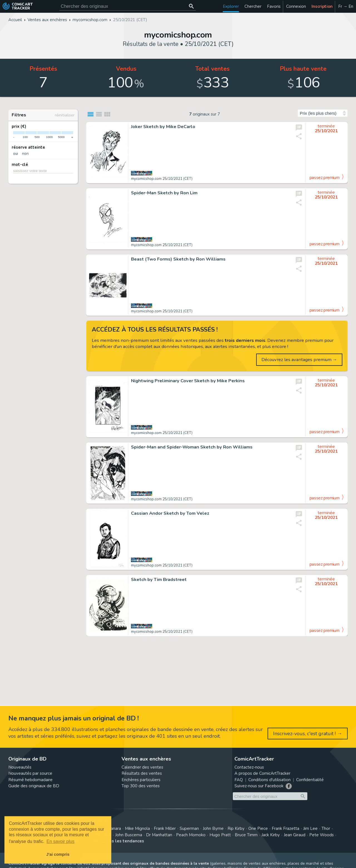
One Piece (258, 828)
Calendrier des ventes (142, 767)
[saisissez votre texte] (43, 171)
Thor (326, 828)
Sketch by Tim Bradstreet (159, 580)
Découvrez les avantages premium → (299, 360)
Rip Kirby (236, 828)
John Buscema (129, 835)
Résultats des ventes (142, 773)
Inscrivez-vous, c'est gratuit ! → (308, 734)
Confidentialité (310, 780)
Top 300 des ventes (141, 786)
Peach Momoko (191, 835)
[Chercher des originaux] (191, 6)
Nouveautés (20, 767)
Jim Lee (310, 828)
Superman (189, 828)
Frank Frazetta (285, 828)
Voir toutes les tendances (118, 841)
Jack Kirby (271, 835)
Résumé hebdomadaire (30, 780)
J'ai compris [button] (58, 854)
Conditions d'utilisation (270, 780)
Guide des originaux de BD (34, 786)
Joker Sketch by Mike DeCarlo (163, 127)
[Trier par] (323, 113)
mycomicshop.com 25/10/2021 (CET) (162, 179)
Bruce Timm (246, 835)
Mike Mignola (137, 828)
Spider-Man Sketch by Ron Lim (164, 193)
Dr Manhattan (159, 835)
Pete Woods (322, 835)
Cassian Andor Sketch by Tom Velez (170, 513)
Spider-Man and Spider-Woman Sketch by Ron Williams (192, 447)
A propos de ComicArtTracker (262, 773)
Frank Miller (165, 828)
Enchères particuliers (141, 780)
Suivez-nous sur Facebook (259, 786)
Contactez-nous (249, 767)
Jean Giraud (295, 835)
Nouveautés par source (30, 773)
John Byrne (213, 828)
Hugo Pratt (220, 835)
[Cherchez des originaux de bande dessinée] (128, 6)
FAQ (239, 780)
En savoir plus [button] (60, 841)
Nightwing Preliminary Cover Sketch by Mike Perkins (188, 381)
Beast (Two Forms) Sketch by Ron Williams (178, 259)
